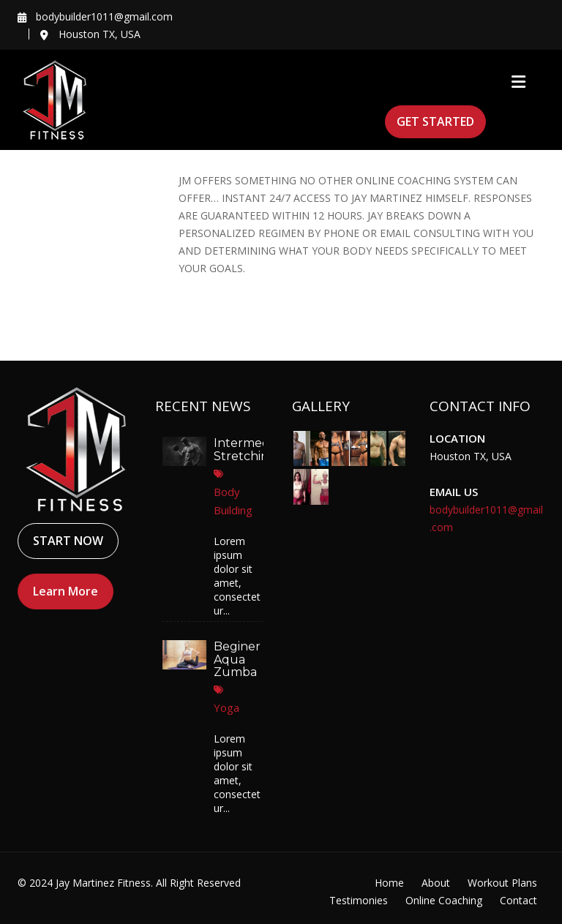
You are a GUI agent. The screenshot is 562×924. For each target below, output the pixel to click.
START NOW (68, 541)
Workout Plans (502, 883)
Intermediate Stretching (252, 450)
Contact (518, 900)
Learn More (66, 591)
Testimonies (359, 900)
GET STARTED (435, 121)
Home (389, 883)
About (436, 883)
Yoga (226, 707)
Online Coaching (444, 900)
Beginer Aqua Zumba (236, 660)
